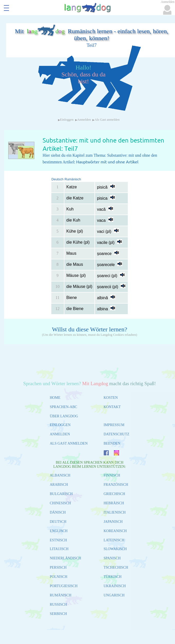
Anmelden (84, 120)
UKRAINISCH (115, 586)
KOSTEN (111, 398)
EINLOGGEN (60, 425)
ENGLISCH (59, 531)
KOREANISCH (115, 531)
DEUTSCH (58, 522)
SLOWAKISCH (115, 549)
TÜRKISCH (113, 577)
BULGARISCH (61, 494)
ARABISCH (59, 485)
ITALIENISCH (115, 512)
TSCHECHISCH (116, 567)
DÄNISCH (58, 512)
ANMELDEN (60, 434)
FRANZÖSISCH (116, 485)
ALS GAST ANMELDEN (69, 443)
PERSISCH (58, 567)
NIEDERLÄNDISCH (65, 558)
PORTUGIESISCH (64, 586)
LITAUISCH (59, 549)
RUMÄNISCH (61, 595)
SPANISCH (112, 558)
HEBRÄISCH (114, 503)
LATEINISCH (114, 540)
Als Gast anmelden (107, 120)
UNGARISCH (114, 595)
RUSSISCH (58, 605)
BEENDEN (112, 443)
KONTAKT (112, 407)
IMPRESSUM (114, 425)
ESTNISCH (58, 540)
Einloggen (67, 120)
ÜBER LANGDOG (64, 416)
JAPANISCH (113, 522)
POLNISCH (59, 577)
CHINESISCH (60, 503)
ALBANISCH (60, 475)
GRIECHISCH (114, 494)
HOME (55, 398)
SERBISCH (58, 614)
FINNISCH (112, 475)
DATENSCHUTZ (116, 434)
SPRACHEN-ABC (64, 407)
